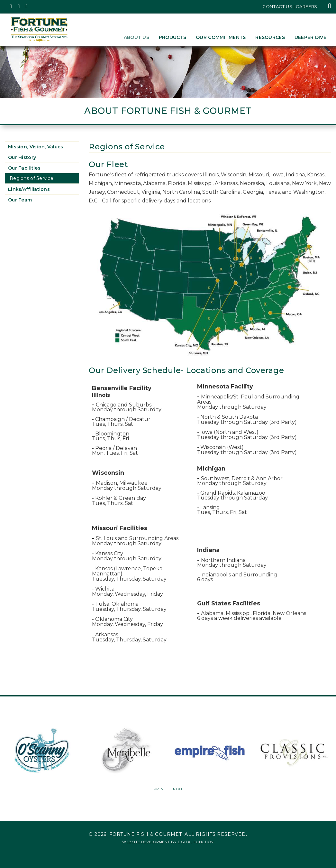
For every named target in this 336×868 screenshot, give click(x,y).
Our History (22, 157)
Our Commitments (221, 37)
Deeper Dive (310, 37)
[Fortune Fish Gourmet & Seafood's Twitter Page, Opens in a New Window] (11, 6)
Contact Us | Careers (290, 6)
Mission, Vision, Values (36, 147)
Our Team (20, 200)
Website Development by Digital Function (168, 842)
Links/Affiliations (29, 189)
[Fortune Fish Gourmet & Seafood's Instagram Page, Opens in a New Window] (19, 6)
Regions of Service (32, 178)
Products (173, 37)
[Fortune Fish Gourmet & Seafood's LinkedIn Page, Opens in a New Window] (27, 6)
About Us (136, 37)
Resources (270, 37)
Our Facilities (24, 168)
